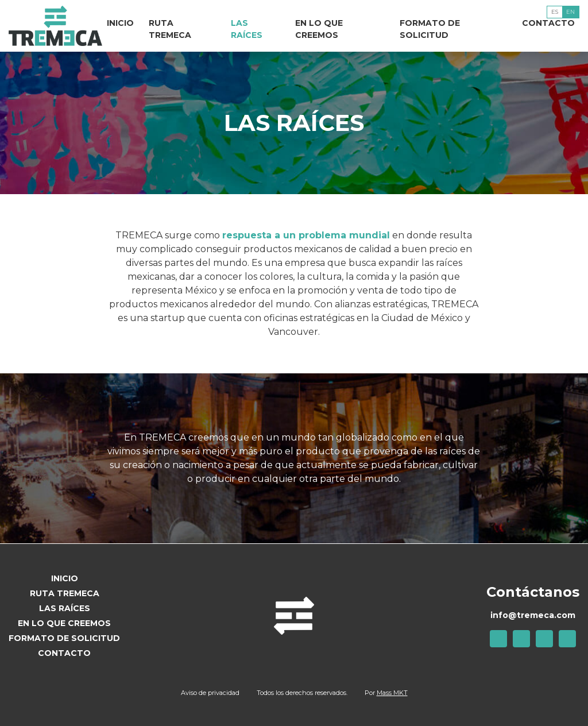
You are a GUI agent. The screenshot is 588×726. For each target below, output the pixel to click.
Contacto (548, 23)
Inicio (120, 23)
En (570, 12)
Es (555, 12)
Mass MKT (392, 693)
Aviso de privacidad (210, 693)
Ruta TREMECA (170, 29)
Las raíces (247, 29)
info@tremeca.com (533, 615)
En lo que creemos (319, 29)
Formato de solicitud (430, 29)
